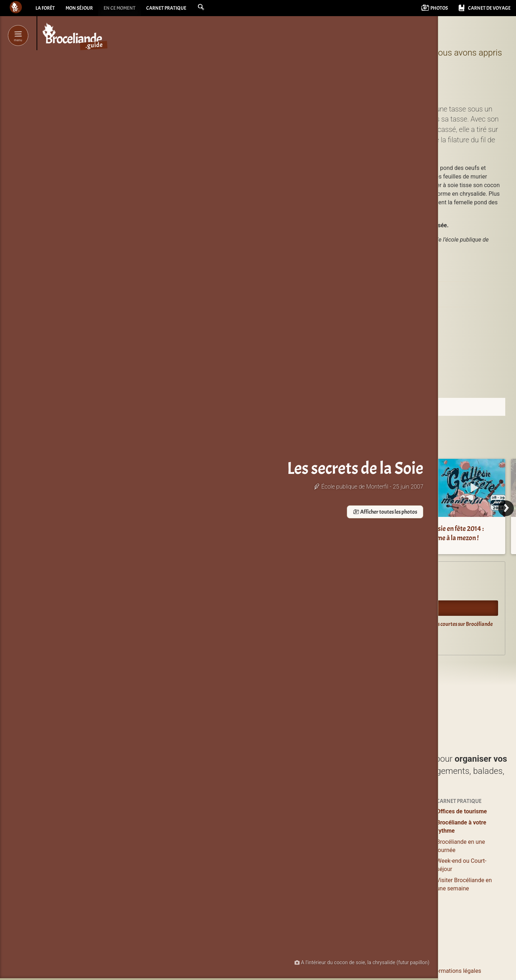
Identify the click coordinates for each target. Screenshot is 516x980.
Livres (373, 895)
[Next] (506, 508)
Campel (318, 323)
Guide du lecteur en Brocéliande (273, 640)
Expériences (381, 811)
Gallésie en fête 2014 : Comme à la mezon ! (453, 533)
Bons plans (380, 834)
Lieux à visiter (241, 822)
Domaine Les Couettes (359, 537)
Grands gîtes (311, 853)
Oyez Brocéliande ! (259, 608)
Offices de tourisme (462, 811)
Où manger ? (240, 834)
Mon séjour (84, 9)
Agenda (247, 592)
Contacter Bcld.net (327, 971)
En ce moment (129, 9)
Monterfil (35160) (365, 323)
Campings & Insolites (321, 864)
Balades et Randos (247, 845)
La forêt (46, 9)
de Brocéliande (252, 933)
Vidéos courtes (385, 881)
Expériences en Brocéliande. (269, 576)
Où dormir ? (310, 811)
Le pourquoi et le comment (390, 971)
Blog (371, 869)
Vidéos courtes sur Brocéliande (458, 624)
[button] (218, 8)
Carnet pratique (180, 9)
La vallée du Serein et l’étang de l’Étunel (262, 533)
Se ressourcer (383, 822)
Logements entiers (318, 842)
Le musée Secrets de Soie (384, 291)
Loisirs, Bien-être (245, 856)
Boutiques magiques (250, 905)
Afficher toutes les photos (166, 513)
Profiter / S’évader (247, 811)
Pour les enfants (386, 845)
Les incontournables (250, 922)
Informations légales (455, 971)
